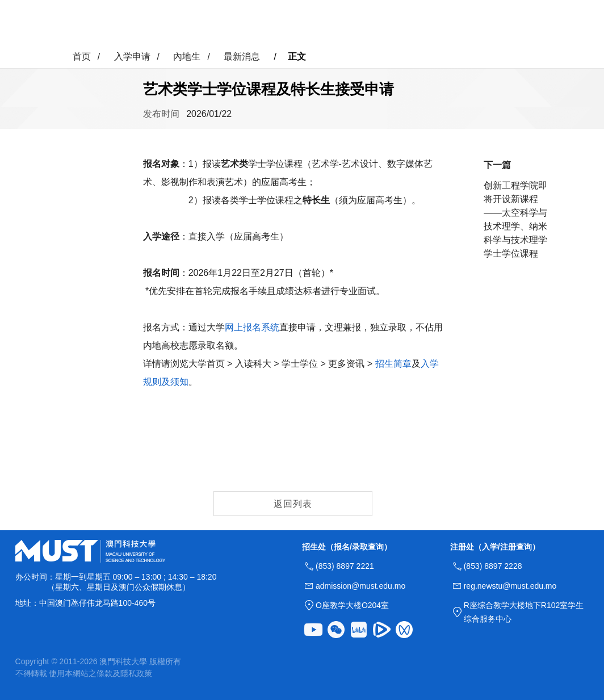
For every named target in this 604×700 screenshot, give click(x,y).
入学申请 (250, 24)
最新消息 (242, 56)
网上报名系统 (252, 327)
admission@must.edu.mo (360, 586)
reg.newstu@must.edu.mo (510, 586)
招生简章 (393, 364)
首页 (156, 24)
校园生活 (302, 24)
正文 (297, 56)
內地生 (187, 56)
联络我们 (406, 24)
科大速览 (198, 24)
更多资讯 (354, 24)
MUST (574, 24)
